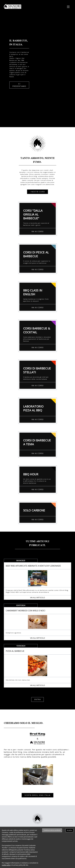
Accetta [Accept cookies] (69, 830)
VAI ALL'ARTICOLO (37, 597)
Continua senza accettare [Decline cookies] (52, 830)
